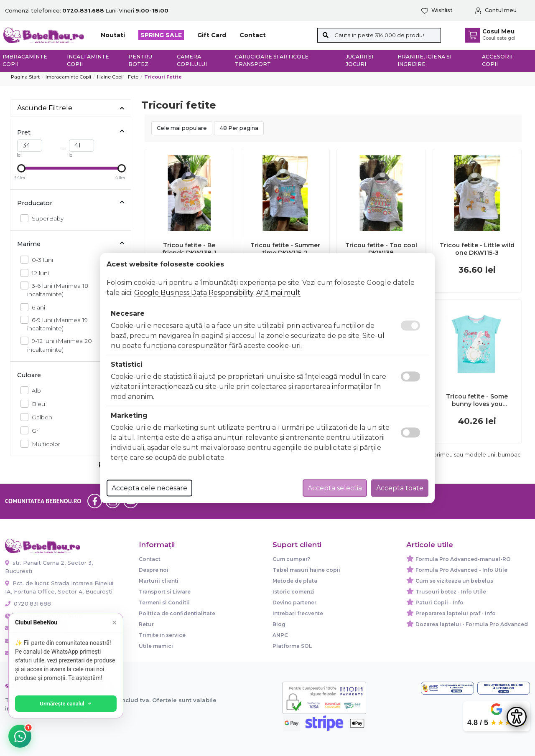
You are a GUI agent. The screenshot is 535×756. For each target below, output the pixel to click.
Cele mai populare (182, 128)
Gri (33, 430)
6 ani (36, 307)
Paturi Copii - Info (439, 603)
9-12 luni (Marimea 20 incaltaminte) (60, 345)
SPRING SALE (161, 35)
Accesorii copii (497, 61)
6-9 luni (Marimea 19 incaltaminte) (57, 324)
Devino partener (294, 603)
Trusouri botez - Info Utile (451, 592)
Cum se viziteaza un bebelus (454, 581)
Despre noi (154, 570)
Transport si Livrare (165, 592)
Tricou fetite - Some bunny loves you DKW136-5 (477, 400)
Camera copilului (192, 61)
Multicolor (44, 444)
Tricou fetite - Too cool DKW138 (381, 249)
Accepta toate (400, 488)
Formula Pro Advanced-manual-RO (463, 559)
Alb (34, 390)
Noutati (113, 35)
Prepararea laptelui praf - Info (456, 613)
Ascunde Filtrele (71, 108)
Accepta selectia (335, 488)
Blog (279, 624)
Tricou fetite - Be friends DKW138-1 (189, 249)
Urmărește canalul (67, 704)
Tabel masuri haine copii (306, 570)
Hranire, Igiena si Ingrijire (424, 61)
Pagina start (25, 77)
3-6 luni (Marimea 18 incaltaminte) (58, 289)
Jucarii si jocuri (359, 61)
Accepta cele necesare (149, 488)
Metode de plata (295, 581)
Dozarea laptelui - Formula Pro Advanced (472, 624)
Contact (253, 35)
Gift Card (212, 35)
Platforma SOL (292, 646)
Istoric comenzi (294, 592)
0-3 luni (40, 260)
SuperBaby (45, 218)
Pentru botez (140, 61)
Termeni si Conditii (164, 603)
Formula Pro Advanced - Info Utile (461, 570)
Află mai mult (278, 293)
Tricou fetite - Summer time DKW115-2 (285, 249)
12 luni (38, 273)
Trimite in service (162, 635)
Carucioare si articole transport (272, 61)
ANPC (280, 635)
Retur (146, 624)
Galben (40, 417)
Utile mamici (156, 646)
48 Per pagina (239, 128)
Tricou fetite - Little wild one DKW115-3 (477, 249)
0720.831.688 (28, 604)
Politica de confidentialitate (177, 613)
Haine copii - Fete (118, 77)
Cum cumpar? (291, 559)
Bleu (36, 404)
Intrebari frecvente (298, 613)
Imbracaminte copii (25, 61)
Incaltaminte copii (88, 61)
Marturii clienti (159, 581)
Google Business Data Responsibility (194, 293)
